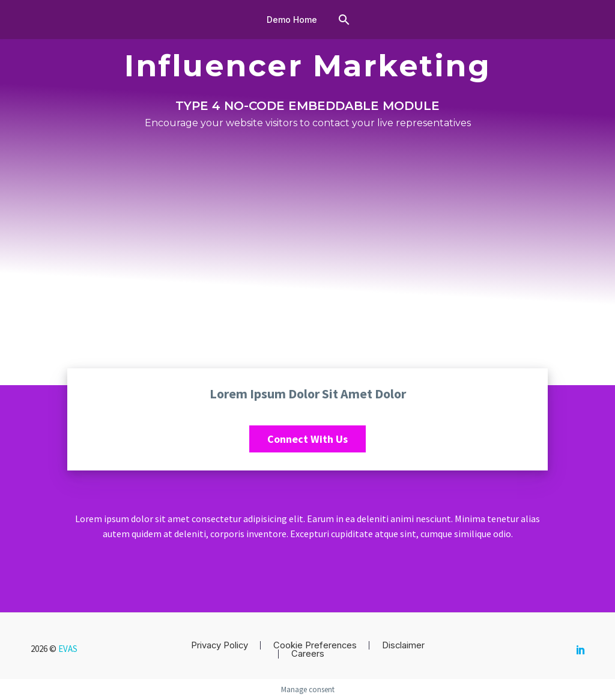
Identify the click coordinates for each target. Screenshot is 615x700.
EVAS (68, 649)
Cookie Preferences (315, 646)
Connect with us (307, 439)
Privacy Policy (220, 646)
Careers (308, 654)
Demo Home (292, 20)
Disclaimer (403, 646)
